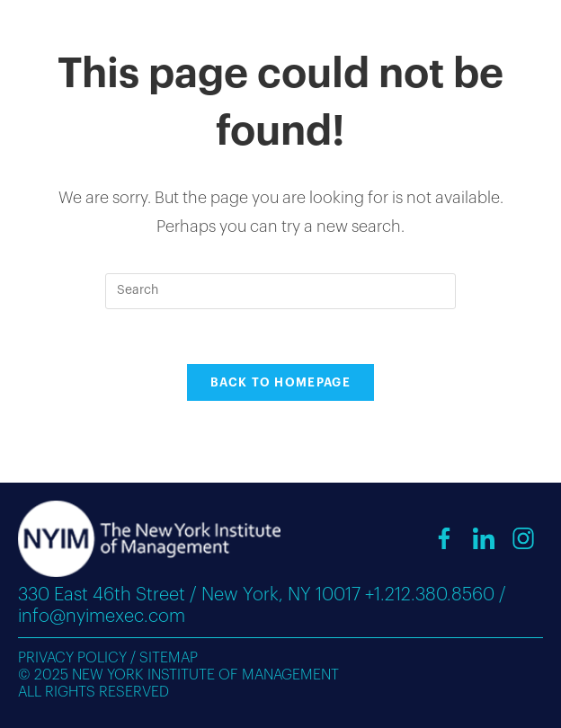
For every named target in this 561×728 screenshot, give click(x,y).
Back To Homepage (280, 382)
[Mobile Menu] (511, 33)
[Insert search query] (280, 291)
